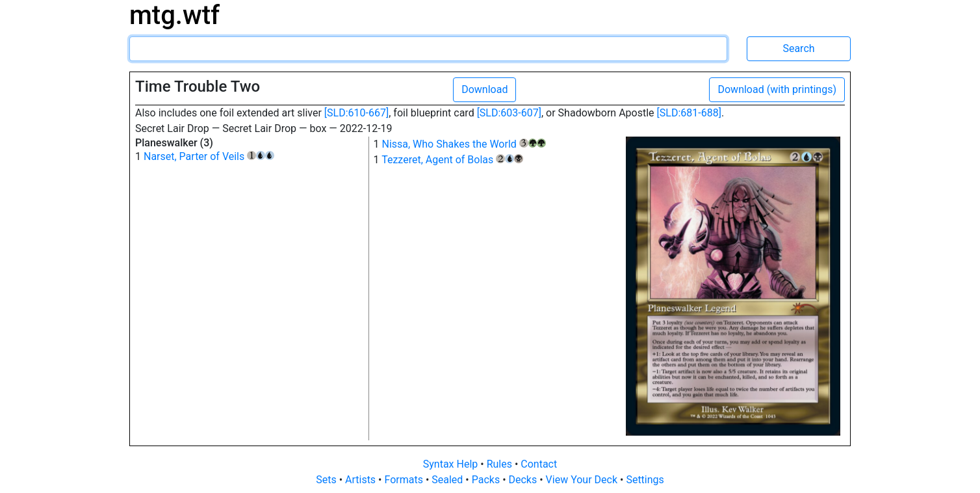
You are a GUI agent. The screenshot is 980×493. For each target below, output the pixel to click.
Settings (645, 480)
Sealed (448, 480)
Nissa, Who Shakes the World (464, 144)
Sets (327, 480)
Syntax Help (452, 464)
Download (484, 89)
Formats (405, 480)
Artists (362, 480)
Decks (524, 480)
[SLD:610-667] (356, 113)
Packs (487, 480)
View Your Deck (583, 480)
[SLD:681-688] (689, 113)
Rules (501, 464)
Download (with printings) (777, 89)
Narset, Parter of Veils (209, 156)
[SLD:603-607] (509, 113)
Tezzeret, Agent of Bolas (452, 160)
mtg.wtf (174, 15)
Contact (539, 464)
